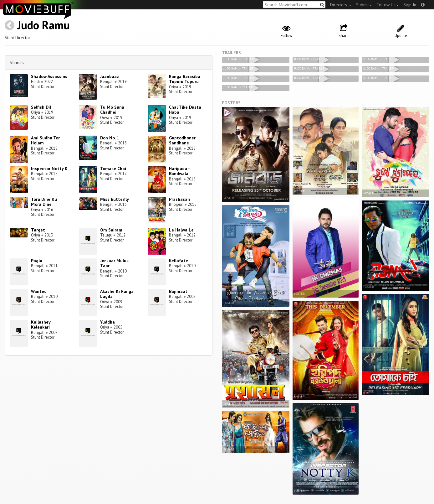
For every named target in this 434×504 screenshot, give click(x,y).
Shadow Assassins (49, 76)
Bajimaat (178, 291)
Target (38, 230)
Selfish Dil (41, 107)
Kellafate (179, 261)
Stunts (17, 62)
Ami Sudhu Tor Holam (45, 140)
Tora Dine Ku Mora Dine (44, 202)
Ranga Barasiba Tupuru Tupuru (185, 79)
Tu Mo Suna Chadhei (112, 110)
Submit (364, 5)
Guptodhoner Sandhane (182, 140)
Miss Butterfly (115, 199)
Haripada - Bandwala (179, 171)
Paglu (37, 261)
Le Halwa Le (181, 230)
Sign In (410, 5)
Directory (341, 5)
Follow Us (388, 5)
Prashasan (179, 199)
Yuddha (107, 322)
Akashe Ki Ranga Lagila (117, 294)
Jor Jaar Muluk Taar (114, 263)
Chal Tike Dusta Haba (185, 110)
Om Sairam (111, 230)
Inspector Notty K (49, 169)
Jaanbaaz (110, 76)
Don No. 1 (110, 138)
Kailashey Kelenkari (41, 325)
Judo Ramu (43, 25)
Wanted (39, 291)
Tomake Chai (113, 169)
